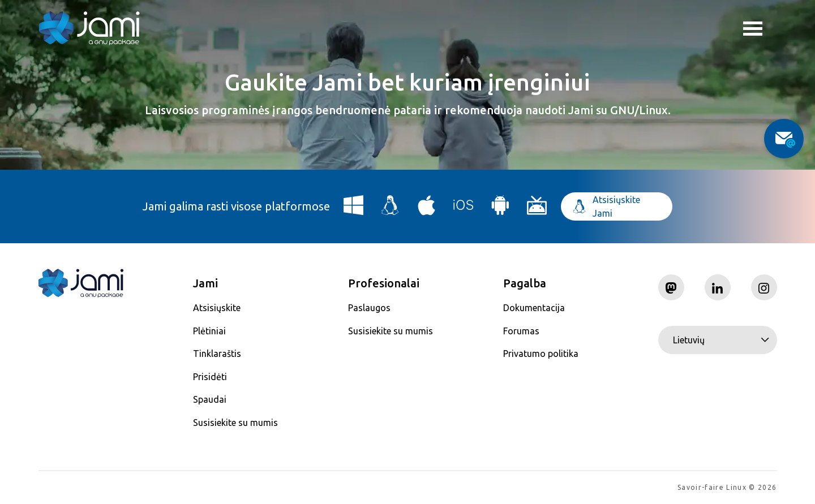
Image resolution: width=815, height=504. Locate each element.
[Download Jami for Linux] (391, 210)
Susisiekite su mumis (235, 423)
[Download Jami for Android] (500, 210)
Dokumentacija (534, 308)
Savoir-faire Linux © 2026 (727, 487)
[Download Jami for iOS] (464, 210)
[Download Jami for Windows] (354, 210)
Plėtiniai (209, 331)
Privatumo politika (541, 354)
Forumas (521, 331)
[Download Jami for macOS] (427, 210)
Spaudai (210, 399)
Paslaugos (369, 308)
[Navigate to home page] (89, 28)
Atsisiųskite (217, 308)
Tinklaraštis (217, 354)
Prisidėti (210, 377)
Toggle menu (753, 30)
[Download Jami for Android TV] (537, 210)
